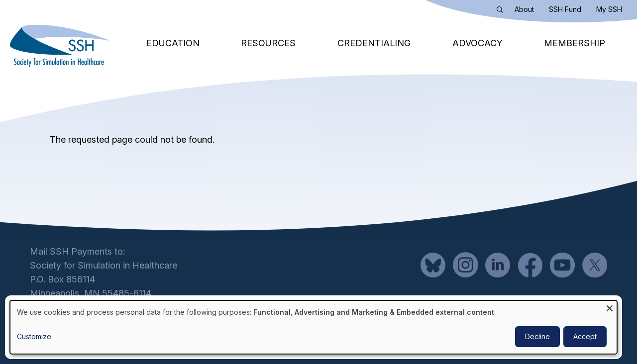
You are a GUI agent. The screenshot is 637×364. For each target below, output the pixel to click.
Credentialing (374, 43)
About (524, 9)
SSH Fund (565, 9)
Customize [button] (34, 336)
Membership (575, 43)
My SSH (609, 9)
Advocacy (478, 43)
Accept (585, 336)
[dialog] (314, 327)
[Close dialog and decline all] (610, 307)
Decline (537, 336)
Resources (268, 43)
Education (173, 43)
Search (502, 11)
